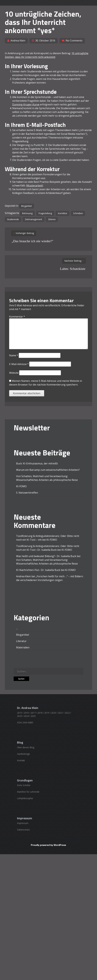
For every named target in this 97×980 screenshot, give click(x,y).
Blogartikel (26, 206)
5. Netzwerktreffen (27, 493)
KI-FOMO (21, 486)
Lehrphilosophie (25, 798)
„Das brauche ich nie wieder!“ (32, 241)
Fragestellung (45, 213)
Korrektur (63, 213)
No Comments (74, 41)
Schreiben (78, 213)
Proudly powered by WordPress (48, 845)
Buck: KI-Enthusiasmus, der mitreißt (37, 463)
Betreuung (27, 213)
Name (14, 355)
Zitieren (52, 219)
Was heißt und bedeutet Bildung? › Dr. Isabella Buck (46, 556)
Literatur (21, 641)
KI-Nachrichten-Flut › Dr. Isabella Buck (38, 570)
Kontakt (21, 760)
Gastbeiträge (23, 754)
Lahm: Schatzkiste (73, 269)
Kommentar (17, 317)
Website (14, 373)
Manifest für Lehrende (28, 792)
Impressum (23, 823)
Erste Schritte (24, 785)
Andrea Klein (18, 41)
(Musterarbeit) (35, 186)
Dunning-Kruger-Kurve (26, 104)
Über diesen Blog (26, 747)
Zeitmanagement (33, 219)
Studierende (13, 219)
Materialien (23, 647)
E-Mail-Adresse (19, 364)
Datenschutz (23, 830)
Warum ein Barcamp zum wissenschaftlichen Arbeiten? (48, 470)
